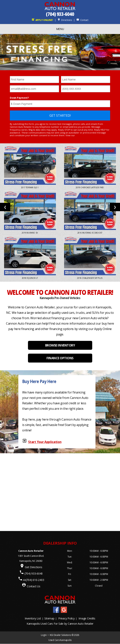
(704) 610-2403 (35, 580)
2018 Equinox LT (30, 278)
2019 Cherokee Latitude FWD (90, 187)
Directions (65, 20)
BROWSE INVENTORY (60, 345)
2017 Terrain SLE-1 (30, 187)
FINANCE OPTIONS (60, 358)
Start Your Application (45, 442)
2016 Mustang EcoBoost (90, 233)
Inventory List (33, 618)
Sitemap (49, 618)
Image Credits (87, 618)
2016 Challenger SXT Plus (90, 278)
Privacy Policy (66, 618)
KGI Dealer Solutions (60, 635)
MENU (60, 29)
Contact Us (34, 586)
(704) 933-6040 (60, 14)
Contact (82, 20)
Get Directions (34, 567)
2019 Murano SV (30, 233)
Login (44, 635)
